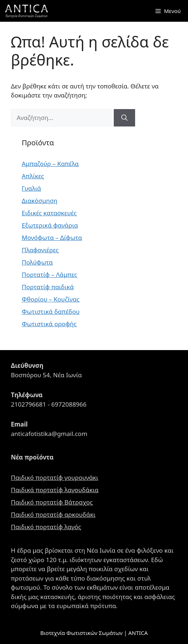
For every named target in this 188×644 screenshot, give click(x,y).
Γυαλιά (31, 188)
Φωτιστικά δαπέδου (51, 311)
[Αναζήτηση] (124, 118)
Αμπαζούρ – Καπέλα (50, 164)
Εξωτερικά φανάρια (50, 225)
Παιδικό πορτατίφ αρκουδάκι (53, 514)
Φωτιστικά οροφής (49, 324)
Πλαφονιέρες (40, 250)
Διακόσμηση (39, 201)
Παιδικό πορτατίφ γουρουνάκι (55, 477)
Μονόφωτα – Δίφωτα (52, 238)
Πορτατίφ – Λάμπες (49, 275)
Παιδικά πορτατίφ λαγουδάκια (55, 490)
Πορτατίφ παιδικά (48, 287)
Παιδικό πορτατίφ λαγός (46, 527)
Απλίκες (33, 176)
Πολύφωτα (37, 262)
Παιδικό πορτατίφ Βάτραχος (52, 502)
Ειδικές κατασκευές (49, 213)
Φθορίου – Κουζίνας (51, 299)
